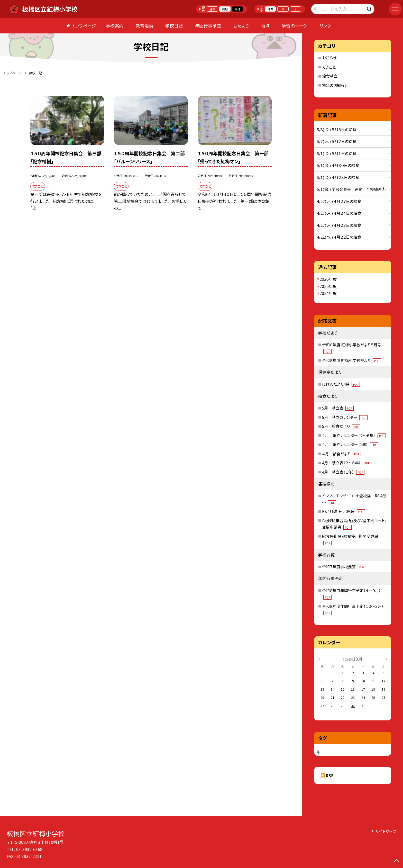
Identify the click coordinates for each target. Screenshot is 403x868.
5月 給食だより (341, 426)
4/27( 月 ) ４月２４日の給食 (339, 213)
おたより (241, 26)
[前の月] (319, 659)
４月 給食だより (341, 454)
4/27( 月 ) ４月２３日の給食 (339, 225)
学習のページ (295, 26)
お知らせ (329, 58)
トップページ (84, 26)
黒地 (237, 9)
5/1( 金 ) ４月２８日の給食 (338, 177)
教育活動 (144, 26)
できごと (329, 67)
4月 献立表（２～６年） (347, 463)
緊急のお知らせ (335, 85)
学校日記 (174, 26)
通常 (212, 9)
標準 (270, 9)
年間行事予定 (208, 26)
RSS (330, 775)
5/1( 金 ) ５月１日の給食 (337, 153)
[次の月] (386, 659)
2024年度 (328, 293)
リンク (325, 26)
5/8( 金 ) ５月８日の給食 (337, 129)
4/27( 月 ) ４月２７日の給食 (339, 201)
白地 (225, 9)
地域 (265, 26)
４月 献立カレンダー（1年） (350, 444)
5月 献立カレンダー (345, 417)
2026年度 (328, 279)
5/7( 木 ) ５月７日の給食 (337, 141)
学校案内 (115, 26)
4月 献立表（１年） (343, 472)
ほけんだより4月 (341, 384)
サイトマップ (386, 831)
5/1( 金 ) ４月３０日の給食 (338, 165)
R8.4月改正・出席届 (344, 511)
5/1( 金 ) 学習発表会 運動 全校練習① (351, 189)
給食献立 (330, 76)
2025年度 (328, 286)
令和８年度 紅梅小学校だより (351, 360)
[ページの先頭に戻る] (396, 861)
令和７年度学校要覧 (344, 567)
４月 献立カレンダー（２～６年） (354, 435)
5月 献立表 (338, 408)
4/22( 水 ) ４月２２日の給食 (339, 237)
